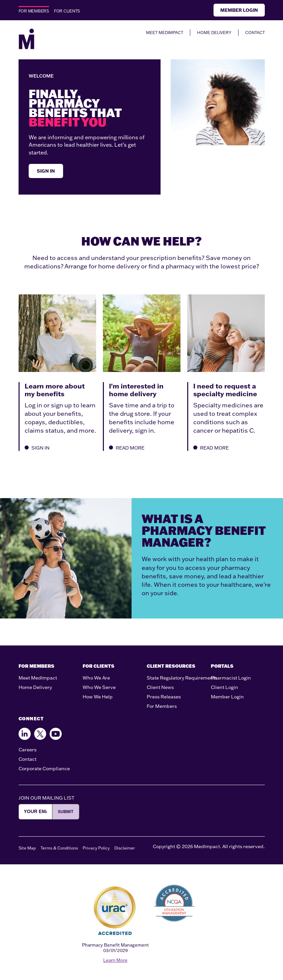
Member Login (239, 10)
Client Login (224, 687)
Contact (27, 759)
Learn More (115, 960)
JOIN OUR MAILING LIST (47, 798)
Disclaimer (125, 848)
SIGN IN (46, 171)
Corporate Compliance (44, 769)
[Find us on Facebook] (25, 734)
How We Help (98, 697)
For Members (162, 706)
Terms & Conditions (59, 848)
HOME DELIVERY (214, 33)
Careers (27, 750)
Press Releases (164, 697)
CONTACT (255, 33)
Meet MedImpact (38, 678)
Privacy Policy (96, 848)
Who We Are (96, 678)
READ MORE (127, 448)
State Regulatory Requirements (182, 678)
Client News (160, 687)
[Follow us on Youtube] (56, 734)
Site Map (27, 848)
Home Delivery (35, 687)
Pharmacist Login (231, 678)
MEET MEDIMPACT (165, 33)
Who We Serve (99, 687)
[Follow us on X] (40, 734)
